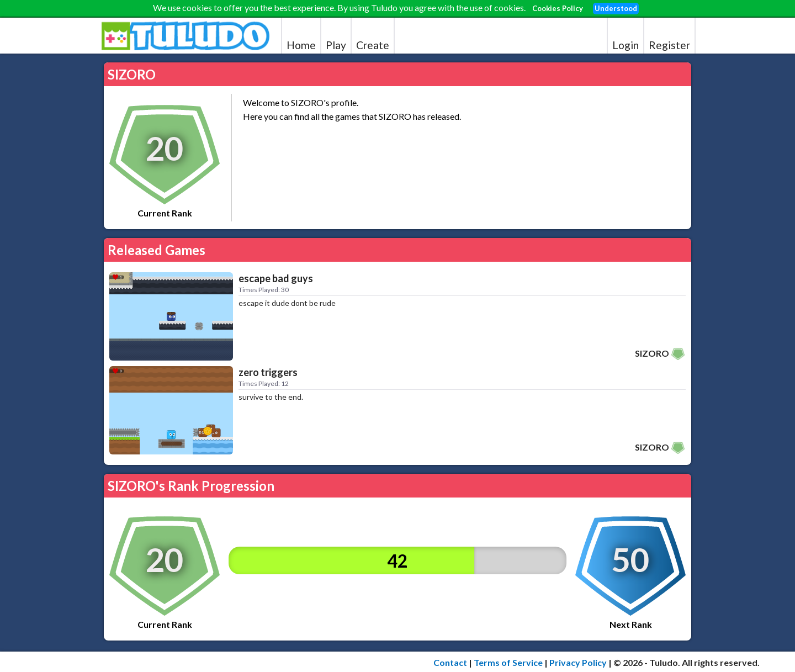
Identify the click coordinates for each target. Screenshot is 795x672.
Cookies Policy (558, 8)
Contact (450, 662)
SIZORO (652, 353)
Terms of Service (508, 662)
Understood (616, 8)
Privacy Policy (578, 662)
